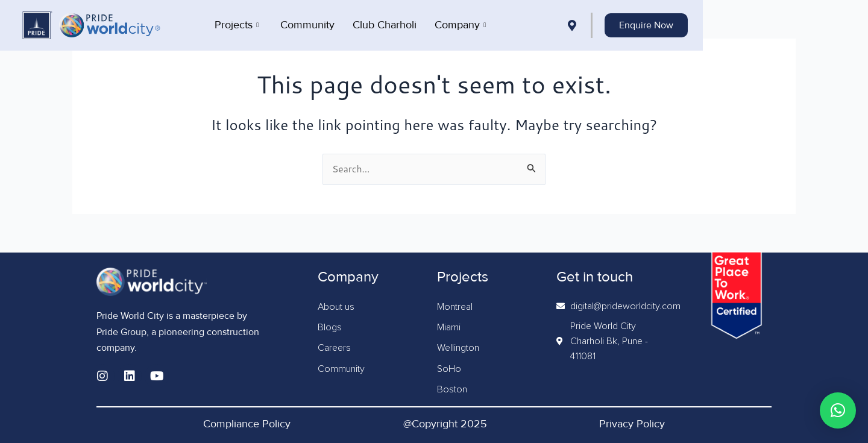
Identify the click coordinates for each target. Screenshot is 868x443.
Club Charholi (467, 24)
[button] (838, 410)
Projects (319, 24)
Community (389, 24)
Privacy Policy (632, 424)
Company (542, 24)
